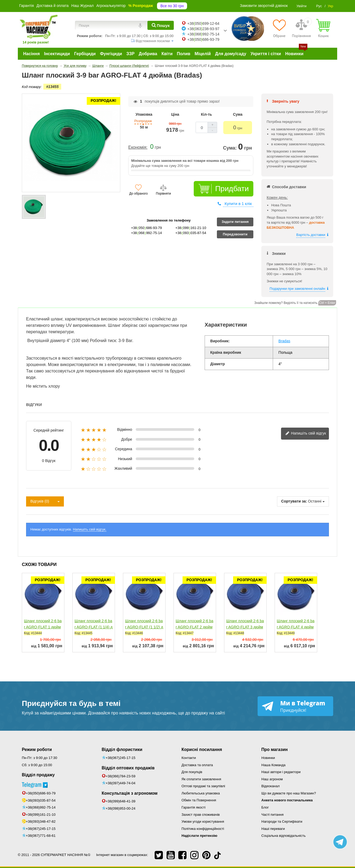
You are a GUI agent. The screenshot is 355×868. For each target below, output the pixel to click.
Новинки (268, 758)
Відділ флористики (122, 750)
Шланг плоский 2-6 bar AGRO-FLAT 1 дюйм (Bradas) (43, 627)
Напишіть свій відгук (306, 434)
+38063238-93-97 (203, 29)
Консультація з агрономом (130, 793)
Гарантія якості (193, 807)
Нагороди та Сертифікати (282, 821)
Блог (265, 807)
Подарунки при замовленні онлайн (297, 289)
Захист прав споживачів (201, 815)
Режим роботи (37, 750)
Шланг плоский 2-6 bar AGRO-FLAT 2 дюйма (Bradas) (195, 627)
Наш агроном (272, 779)
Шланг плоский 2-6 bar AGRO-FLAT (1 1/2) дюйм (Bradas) (144, 627)
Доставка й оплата (53, 6)
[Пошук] (161, 25)
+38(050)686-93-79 (41, 793)
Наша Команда (273, 765)
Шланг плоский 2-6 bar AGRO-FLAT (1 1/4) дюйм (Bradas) (94, 627)
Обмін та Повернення (199, 800)
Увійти (302, 6)
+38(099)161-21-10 (41, 815)
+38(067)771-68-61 (41, 836)
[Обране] (279, 28)
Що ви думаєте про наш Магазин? (289, 793)
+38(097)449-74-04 (121, 783)
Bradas (284, 341)
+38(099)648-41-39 (121, 801)
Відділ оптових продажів (128, 768)
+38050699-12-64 (203, 23)
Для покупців (192, 772)
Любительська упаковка (201, 793)
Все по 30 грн (172, 6)
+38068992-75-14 (203, 34)
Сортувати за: (294, 501)
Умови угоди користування (203, 821)
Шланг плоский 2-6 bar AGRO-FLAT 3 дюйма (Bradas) (245, 627)
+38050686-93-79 (203, 39)
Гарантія (26, 6)
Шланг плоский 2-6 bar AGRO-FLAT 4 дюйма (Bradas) (296, 627)
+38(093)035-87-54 (41, 800)
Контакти (189, 758)
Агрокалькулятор (111, 6)
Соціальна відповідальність (283, 836)
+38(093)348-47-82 (41, 821)
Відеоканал (271, 786)
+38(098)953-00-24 (121, 808)
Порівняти (163, 194)
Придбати (232, 189)
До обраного (139, 194)
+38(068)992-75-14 (41, 807)
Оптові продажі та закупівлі (203, 786)
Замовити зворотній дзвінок (264, 6)
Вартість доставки (311, 235)
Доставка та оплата (197, 765)
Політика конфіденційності (203, 829)
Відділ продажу (38, 775)
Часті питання (273, 815)
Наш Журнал (82, 6)
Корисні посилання (202, 750)
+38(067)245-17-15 (41, 829)
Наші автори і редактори (281, 772)
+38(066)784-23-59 (121, 776)
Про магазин (274, 750)
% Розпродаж (141, 6)
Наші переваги (273, 829)
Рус (319, 6)
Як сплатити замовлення (201, 779)
